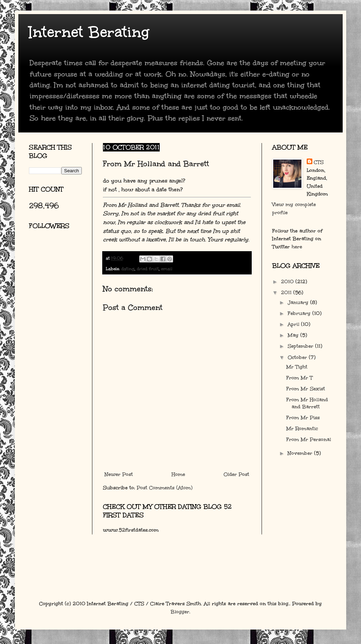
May (294, 335)
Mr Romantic (302, 429)
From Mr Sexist (306, 389)
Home (178, 474)
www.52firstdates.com (131, 530)
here (297, 247)
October (298, 357)
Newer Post (119, 474)
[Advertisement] (61, 319)
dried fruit (148, 269)
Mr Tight (297, 367)
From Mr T (299, 378)
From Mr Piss (303, 418)
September (301, 346)
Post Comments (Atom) (165, 488)
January (299, 302)
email (167, 269)
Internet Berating (89, 32)
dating (128, 269)
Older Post (236, 474)
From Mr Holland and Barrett (307, 403)
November (301, 453)
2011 (287, 293)
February (300, 313)
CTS (319, 162)
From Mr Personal (309, 439)
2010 (288, 282)
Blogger (180, 612)
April (294, 324)
